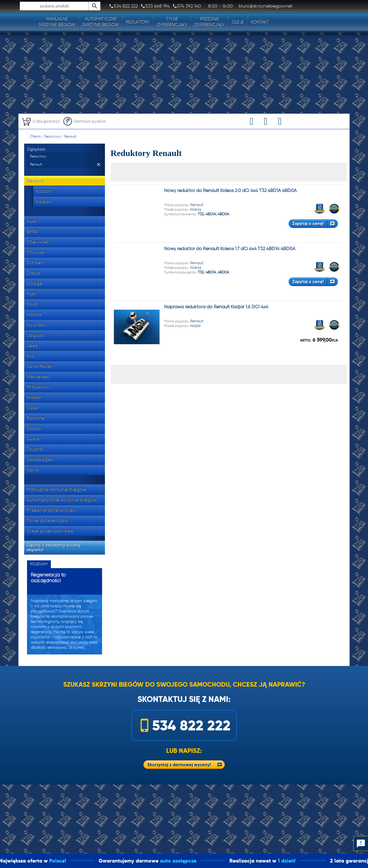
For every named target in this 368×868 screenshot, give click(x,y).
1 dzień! (301, 861)
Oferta (35, 136)
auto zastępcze (193, 861)
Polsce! (72, 861)
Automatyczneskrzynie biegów (101, 22)
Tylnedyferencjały (172, 22)
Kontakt (260, 22)
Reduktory (138, 22)
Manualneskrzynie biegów (57, 22)
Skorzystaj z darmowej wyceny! (179, 765)
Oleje (238, 22)
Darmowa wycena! (84, 121)
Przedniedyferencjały (210, 22)
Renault (70, 136)
